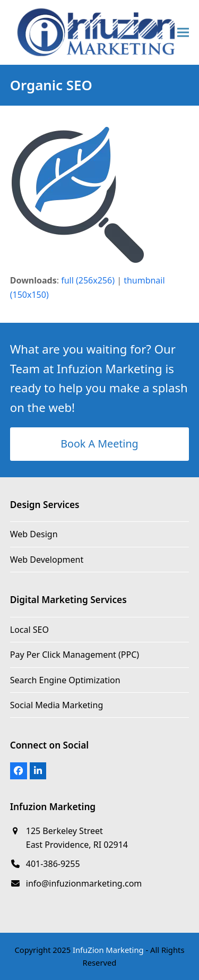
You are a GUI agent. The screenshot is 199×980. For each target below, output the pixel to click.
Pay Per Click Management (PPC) (75, 655)
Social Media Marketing (57, 705)
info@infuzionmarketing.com (84, 883)
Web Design (34, 534)
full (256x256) (88, 280)
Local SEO (29, 630)
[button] (183, 32)
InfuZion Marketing (108, 950)
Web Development (47, 560)
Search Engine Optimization (65, 680)
